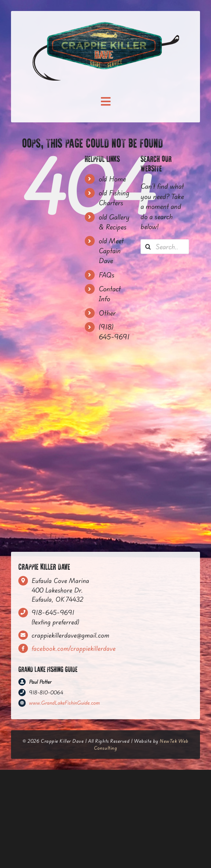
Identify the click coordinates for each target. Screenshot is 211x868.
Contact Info (110, 294)
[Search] (148, 247)
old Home (112, 179)
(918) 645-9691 (114, 332)
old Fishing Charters (114, 198)
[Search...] (165, 247)
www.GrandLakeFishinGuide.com (64, 703)
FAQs (107, 275)
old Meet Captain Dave (111, 251)
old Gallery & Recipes (114, 222)
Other (107, 313)
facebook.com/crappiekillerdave (74, 648)
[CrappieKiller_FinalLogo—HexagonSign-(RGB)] (106, 25)
